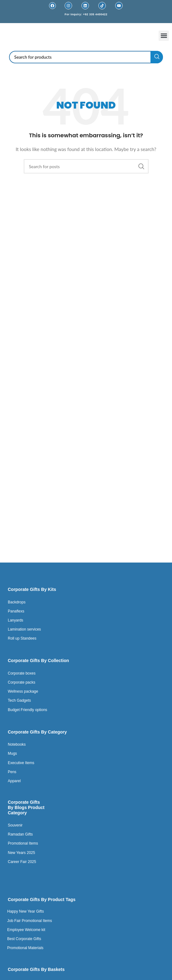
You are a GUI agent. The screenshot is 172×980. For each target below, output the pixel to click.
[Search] (86, 57)
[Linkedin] (85, 6)
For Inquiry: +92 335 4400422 (86, 14)
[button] (164, 36)
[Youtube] (119, 6)
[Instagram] (68, 6)
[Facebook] (52, 6)
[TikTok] (102, 6)
